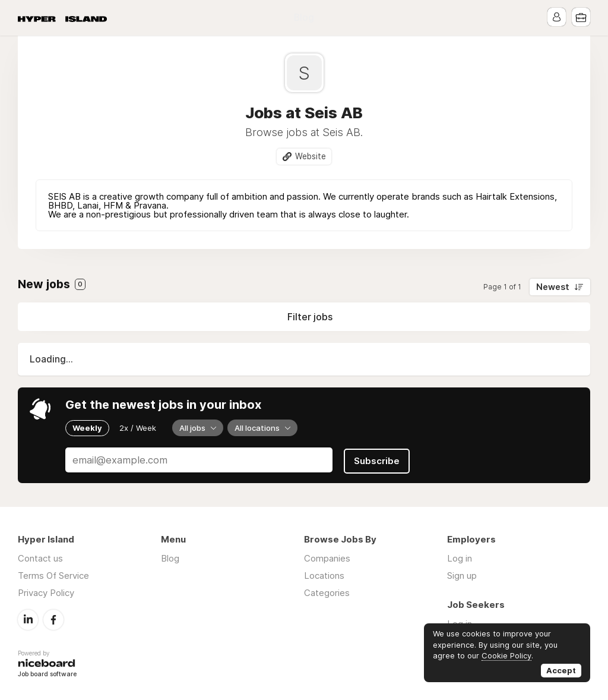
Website (311, 156)
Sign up (462, 575)
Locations (324, 575)
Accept (561, 670)
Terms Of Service (53, 575)
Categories (327, 592)
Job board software (47, 673)
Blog (304, 18)
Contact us (40, 558)
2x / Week (138, 428)
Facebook (53, 619)
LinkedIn (28, 619)
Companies (327, 558)
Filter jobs (310, 317)
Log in (460, 558)
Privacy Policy (46, 592)
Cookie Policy (506, 655)
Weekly (87, 428)
